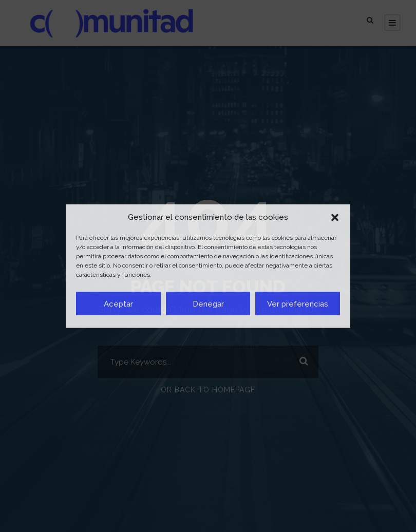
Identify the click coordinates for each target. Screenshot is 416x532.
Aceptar (118, 303)
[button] (335, 217)
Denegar (208, 303)
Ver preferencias (298, 303)
